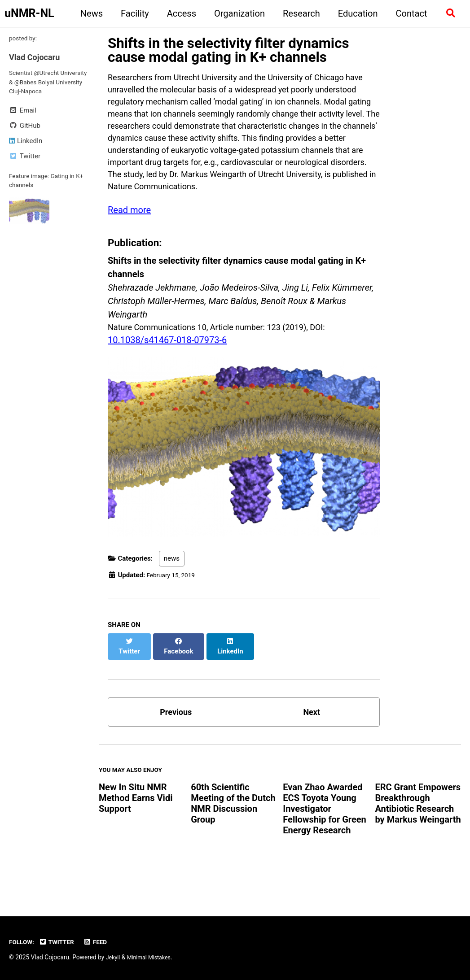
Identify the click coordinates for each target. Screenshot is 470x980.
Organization (237, 13)
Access (178, 13)
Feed (102, 942)
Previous (176, 735)
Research (299, 13)
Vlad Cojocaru (37, 59)
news (172, 589)
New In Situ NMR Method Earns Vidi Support (136, 825)
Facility (132, 13)
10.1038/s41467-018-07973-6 (167, 369)
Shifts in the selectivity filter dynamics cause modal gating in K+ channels (228, 50)
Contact (409, 13)
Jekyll (114, 957)
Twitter (61, 942)
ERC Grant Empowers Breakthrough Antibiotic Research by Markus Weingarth (418, 831)
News (88, 13)
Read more (129, 238)
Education (355, 13)
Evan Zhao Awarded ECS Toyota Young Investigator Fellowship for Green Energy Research (324, 836)
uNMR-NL (29, 13)
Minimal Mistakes (153, 957)
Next (312, 735)
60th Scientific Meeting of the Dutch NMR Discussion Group (233, 831)
